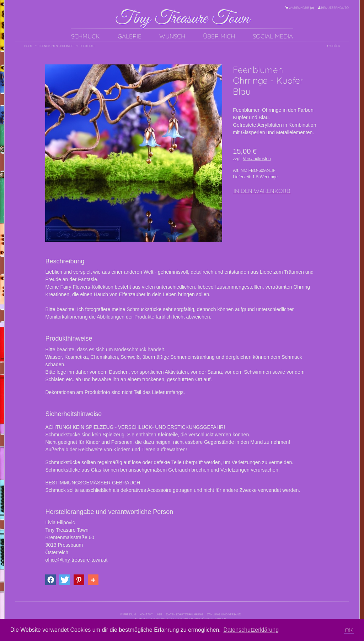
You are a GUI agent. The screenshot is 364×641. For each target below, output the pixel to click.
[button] (50, 580)
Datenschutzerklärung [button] (251, 630)
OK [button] (349, 630)
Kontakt (146, 614)
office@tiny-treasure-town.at (76, 560)
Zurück (333, 46)
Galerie (130, 36)
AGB (159, 614)
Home (28, 46)
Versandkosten (257, 159)
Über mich (219, 36)
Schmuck (85, 36)
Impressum (128, 614)
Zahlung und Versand (224, 614)
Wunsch (172, 36)
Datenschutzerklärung (185, 614)
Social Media (273, 36)
